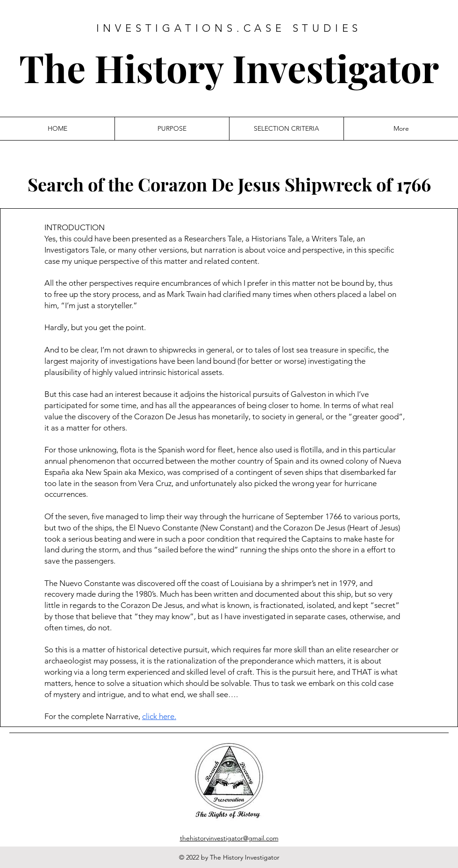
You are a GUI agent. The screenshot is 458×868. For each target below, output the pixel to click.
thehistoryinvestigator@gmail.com (229, 838)
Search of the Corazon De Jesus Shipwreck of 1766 (229, 184)
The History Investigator (229, 67)
